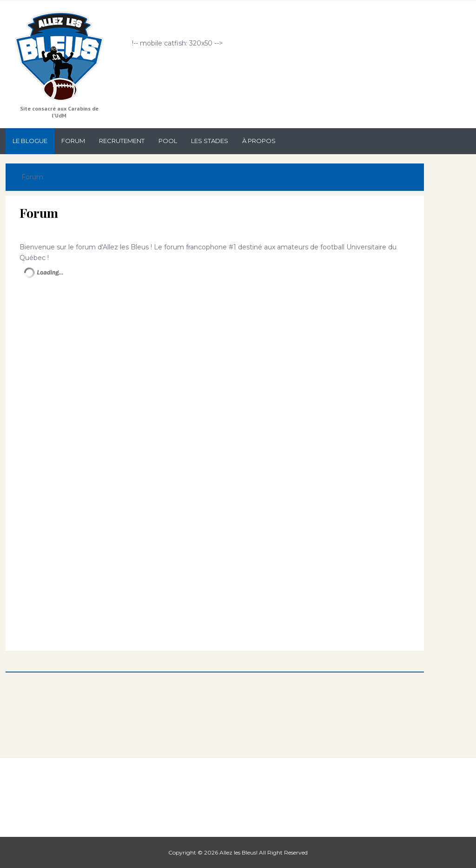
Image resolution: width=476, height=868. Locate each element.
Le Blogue (30, 141)
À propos (259, 141)
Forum (73, 141)
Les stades (210, 141)
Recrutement (122, 141)
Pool (168, 141)
